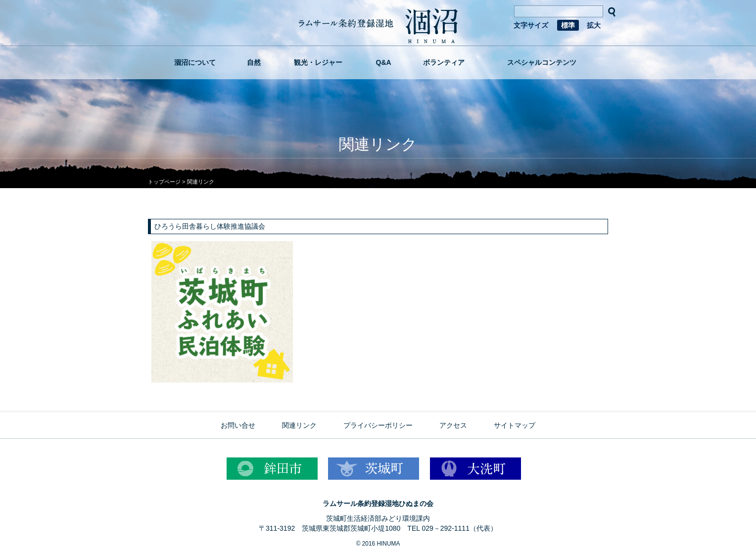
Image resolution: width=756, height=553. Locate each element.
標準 (568, 25)
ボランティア (444, 62)
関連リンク (299, 425)
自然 (254, 62)
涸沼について (195, 62)
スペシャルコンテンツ (542, 62)
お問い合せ (238, 425)
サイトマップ (515, 425)
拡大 (594, 25)
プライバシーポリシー (378, 425)
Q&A (384, 62)
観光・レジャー (318, 62)
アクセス (453, 425)
